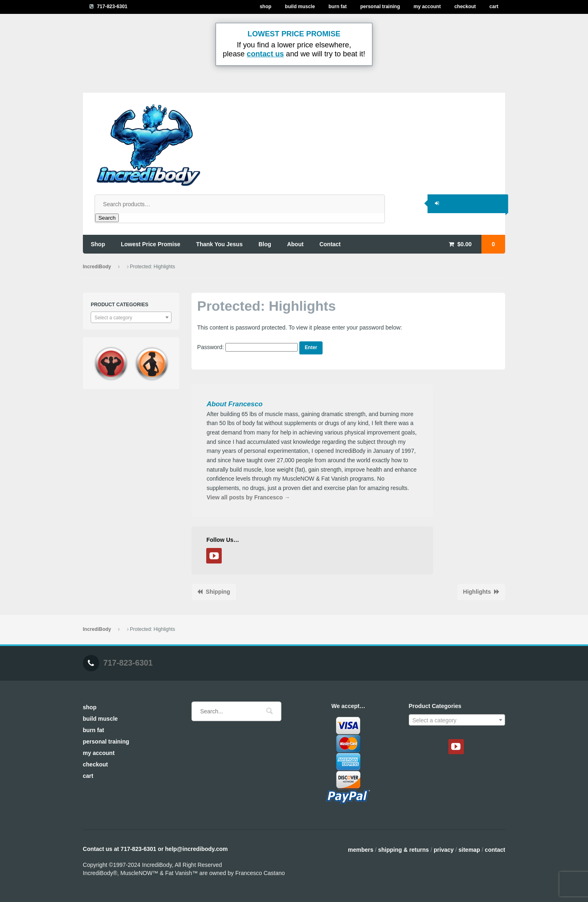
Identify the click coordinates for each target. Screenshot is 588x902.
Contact (495, 850)
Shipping (218, 592)
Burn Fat (337, 7)
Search (107, 218)
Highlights (477, 592)
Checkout (465, 7)
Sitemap (469, 850)
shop (98, 244)
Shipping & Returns (403, 850)
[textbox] (131, 318)
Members (361, 850)
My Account (427, 7)
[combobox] (131, 317)
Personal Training (380, 7)
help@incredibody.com (196, 849)
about (295, 244)
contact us (265, 54)
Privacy (444, 850)
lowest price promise (151, 244)
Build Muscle (300, 7)
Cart (494, 7)
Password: (247, 347)
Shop (266, 7)
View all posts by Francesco (248, 497)
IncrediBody (97, 267)
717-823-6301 (112, 7)
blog (265, 244)
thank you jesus (219, 244)
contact (330, 244)
